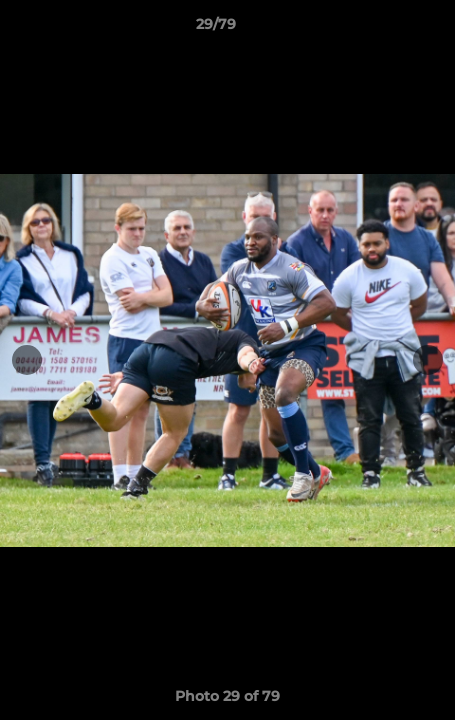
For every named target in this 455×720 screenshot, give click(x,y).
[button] (383, 29)
